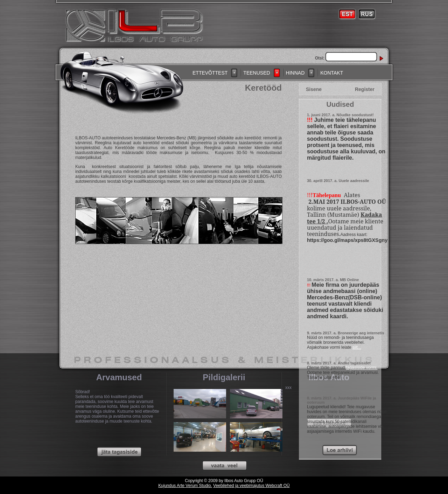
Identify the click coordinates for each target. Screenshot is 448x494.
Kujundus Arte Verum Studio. (185, 486)
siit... (357, 347)
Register (365, 89)
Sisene (314, 89)
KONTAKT (332, 73)
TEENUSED (257, 73)
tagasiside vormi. (362, 368)
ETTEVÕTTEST (210, 73)
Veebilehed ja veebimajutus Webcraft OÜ (251, 486)
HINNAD (295, 73)
